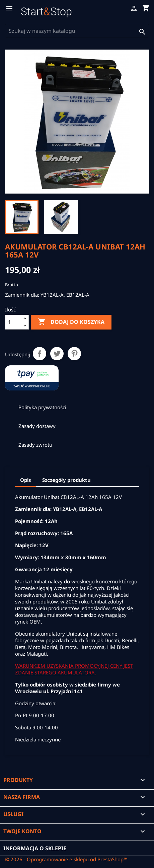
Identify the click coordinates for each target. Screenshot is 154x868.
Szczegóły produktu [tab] (66, 480)
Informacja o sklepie (35, 848)
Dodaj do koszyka (71, 322)
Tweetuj (57, 354)
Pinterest (74, 354)
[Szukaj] (77, 31)
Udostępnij (40, 354)
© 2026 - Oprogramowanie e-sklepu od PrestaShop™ (66, 859)
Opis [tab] (26, 480)
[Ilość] (13, 322)
